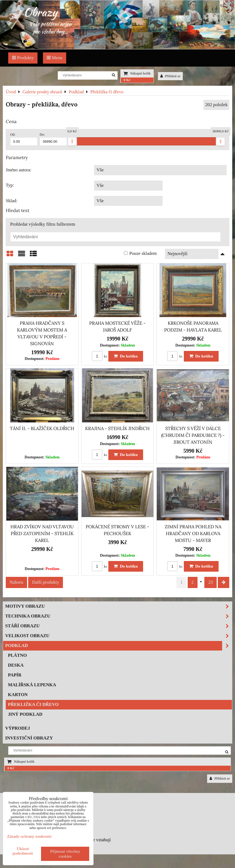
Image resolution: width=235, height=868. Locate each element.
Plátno (17, 655)
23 (211, 582)
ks (100, 356)
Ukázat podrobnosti (23, 851)
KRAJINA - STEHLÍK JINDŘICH (117, 428)
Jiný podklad (25, 714)
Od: (24, 139)
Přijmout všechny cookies (65, 854)
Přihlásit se (170, 76)
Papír (15, 675)
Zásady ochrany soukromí (29, 836)
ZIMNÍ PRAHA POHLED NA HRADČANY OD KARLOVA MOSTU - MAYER (193, 533)
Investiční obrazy (29, 738)
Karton (18, 695)
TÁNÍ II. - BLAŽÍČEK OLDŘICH (42, 428)
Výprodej (18, 728)
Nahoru (16, 582)
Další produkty (46, 582)
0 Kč (127, 80)
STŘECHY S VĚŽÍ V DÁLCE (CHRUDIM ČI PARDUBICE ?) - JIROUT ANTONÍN (193, 435)
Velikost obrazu (119, 636)
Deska (16, 665)
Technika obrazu (119, 616)
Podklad (119, 646)
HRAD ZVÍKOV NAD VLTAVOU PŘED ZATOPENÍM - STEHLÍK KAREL (42, 533)
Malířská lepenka (32, 685)
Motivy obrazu (119, 606)
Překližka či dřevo (33, 704)
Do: (53, 139)
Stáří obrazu (119, 626)
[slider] (72, 141)
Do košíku (126, 356)
